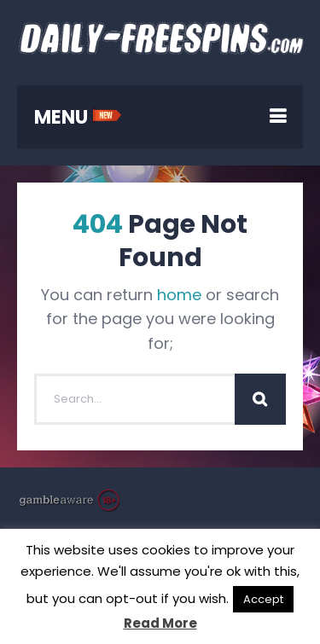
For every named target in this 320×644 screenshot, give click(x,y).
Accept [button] (263, 599)
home (179, 295)
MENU (78, 117)
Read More (160, 623)
